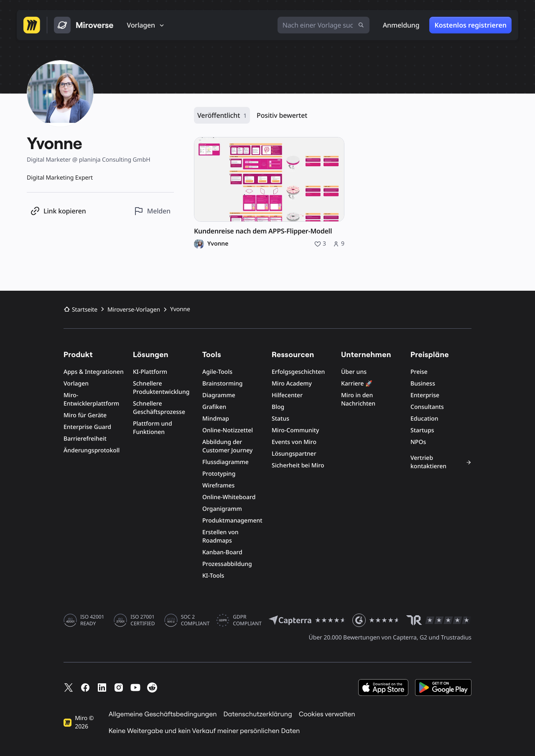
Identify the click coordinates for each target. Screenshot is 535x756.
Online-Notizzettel (228, 430)
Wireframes (218, 486)
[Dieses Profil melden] (152, 211)
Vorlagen (76, 384)
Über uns (354, 372)
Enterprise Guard (87, 427)
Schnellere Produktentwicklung (161, 388)
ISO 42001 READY (92, 620)
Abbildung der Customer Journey (227, 446)
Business (423, 384)
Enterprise (425, 395)
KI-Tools (213, 576)
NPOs (418, 442)
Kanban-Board (222, 552)
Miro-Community (295, 430)
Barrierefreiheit (85, 439)
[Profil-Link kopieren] (58, 211)
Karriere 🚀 (357, 384)
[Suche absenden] (361, 25)
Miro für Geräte (85, 415)
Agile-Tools (217, 372)
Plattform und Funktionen (153, 428)
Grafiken (214, 407)
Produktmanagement (232, 521)
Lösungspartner (294, 454)
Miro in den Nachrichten (358, 400)
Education (424, 419)
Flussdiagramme (225, 462)
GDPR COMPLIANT (247, 620)
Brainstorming (223, 384)
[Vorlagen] (146, 25)
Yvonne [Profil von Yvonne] (218, 244)
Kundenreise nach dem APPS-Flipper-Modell (263, 231)
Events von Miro (294, 442)
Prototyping (219, 474)
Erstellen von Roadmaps (220, 537)
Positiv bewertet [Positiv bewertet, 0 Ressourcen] (282, 115)
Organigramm (222, 509)
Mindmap (216, 419)
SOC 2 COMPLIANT (195, 620)
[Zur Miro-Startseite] (32, 25)
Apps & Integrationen (94, 372)
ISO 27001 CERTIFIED (143, 620)
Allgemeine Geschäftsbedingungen (163, 714)
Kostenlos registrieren (470, 25)
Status (280, 419)
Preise (419, 372)
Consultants (427, 407)
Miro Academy (292, 384)
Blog (278, 407)
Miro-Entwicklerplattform (91, 400)
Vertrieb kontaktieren (441, 462)
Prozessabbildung (227, 564)
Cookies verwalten (327, 714)
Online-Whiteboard (229, 497)
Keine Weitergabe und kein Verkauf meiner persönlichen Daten (204, 731)
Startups (422, 430)
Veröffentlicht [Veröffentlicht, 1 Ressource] (222, 115)
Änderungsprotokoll (92, 450)
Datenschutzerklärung (257, 714)
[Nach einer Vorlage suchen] (324, 25)
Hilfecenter (287, 395)
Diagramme (219, 395)
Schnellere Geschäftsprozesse (159, 408)
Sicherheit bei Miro (298, 466)
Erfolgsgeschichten (298, 372)
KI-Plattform (150, 372)
